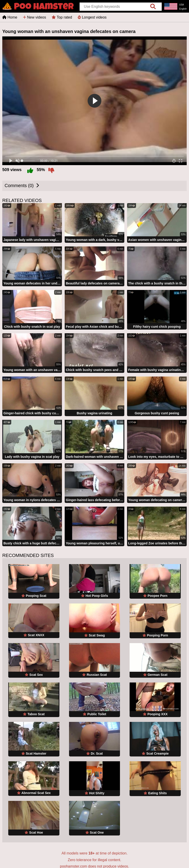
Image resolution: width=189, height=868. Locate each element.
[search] (153, 7)
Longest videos (92, 17)
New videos (35, 17)
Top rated (62, 17)
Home (10, 17)
